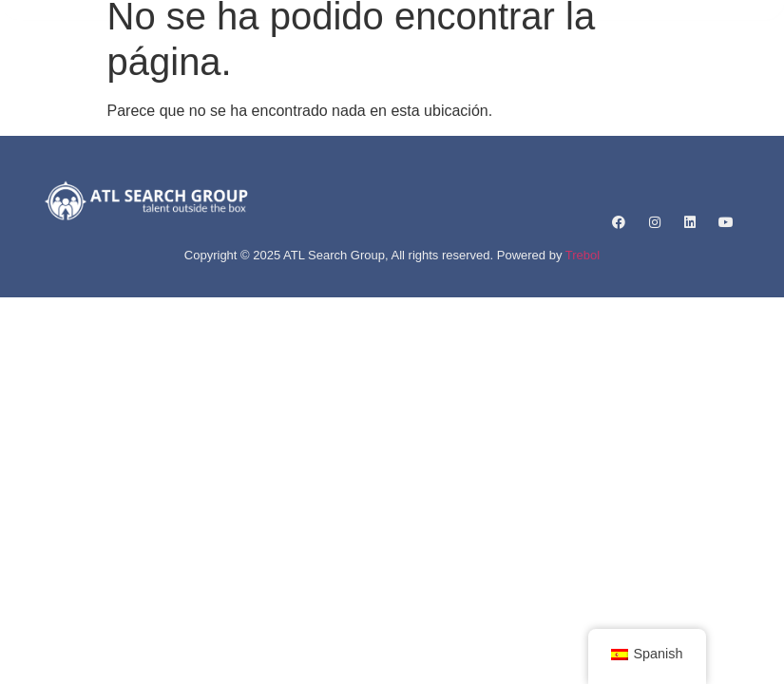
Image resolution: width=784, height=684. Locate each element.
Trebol (583, 255)
